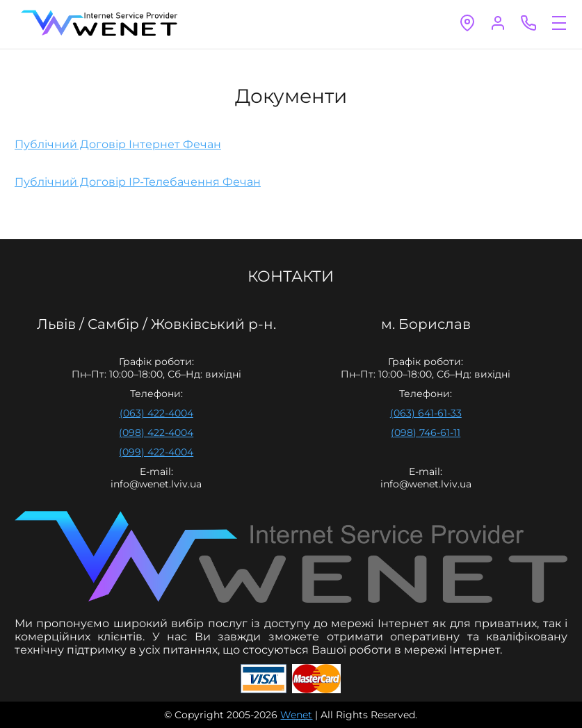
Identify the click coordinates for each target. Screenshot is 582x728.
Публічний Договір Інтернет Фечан (118, 144)
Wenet (296, 715)
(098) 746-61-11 (426, 432)
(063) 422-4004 (156, 413)
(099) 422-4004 (156, 452)
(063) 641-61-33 (426, 413)
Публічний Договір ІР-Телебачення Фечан (138, 182)
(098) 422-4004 (156, 432)
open (559, 23)
